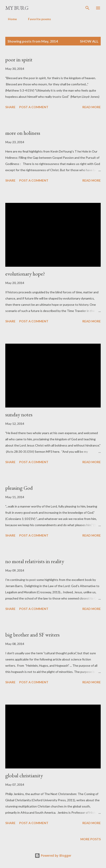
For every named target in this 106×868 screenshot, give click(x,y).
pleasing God (19, 488)
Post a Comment (34, 107)
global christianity (24, 775)
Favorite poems (37, 19)
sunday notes (19, 414)
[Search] (87, 8)
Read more (92, 107)
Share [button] (10, 107)
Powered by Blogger (53, 855)
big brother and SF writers (32, 635)
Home (10, 19)
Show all (89, 41)
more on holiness (23, 133)
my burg (17, 8)
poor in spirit (19, 60)
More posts (91, 839)
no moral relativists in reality (35, 561)
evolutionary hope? (25, 274)
